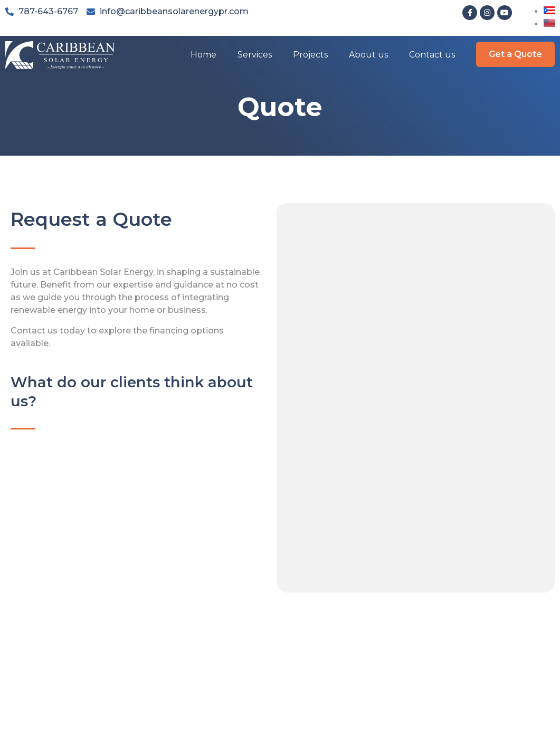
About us (368, 55)
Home (203, 55)
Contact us (432, 55)
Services (255, 55)
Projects (310, 55)
